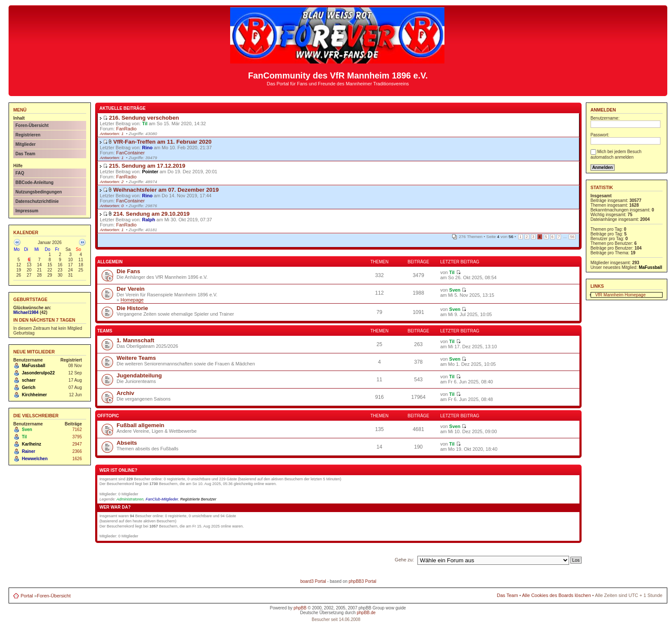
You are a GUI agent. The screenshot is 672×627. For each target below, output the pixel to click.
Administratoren (130, 499)
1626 (77, 459)
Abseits (127, 443)
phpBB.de (366, 613)
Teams (105, 331)
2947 (77, 444)
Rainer (28, 451)
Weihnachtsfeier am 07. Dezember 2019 (166, 190)
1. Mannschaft (135, 340)
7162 (77, 430)
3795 (77, 437)
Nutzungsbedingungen (39, 192)
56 (572, 237)
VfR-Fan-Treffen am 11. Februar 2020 (162, 142)
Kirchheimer (34, 395)
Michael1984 (26, 312)
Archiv (125, 393)
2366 (77, 451)
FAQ (20, 173)
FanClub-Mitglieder (162, 499)
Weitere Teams (136, 358)
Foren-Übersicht (32, 125)
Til (24, 437)
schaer (29, 380)
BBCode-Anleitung (34, 182)
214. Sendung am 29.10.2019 (151, 214)
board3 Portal (313, 581)
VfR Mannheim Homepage (621, 295)
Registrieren (28, 135)
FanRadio (126, 129)
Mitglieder (25, 144)
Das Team (25, 154)
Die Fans (128, 271)
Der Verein (130, 289)
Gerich (29, 387)
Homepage (132, 300)
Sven (27, 430)
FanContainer (130, 153)
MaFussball (33, 366)
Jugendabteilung (139, 375)
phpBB (300, 608)
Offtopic (108, 416)
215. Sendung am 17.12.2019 (147, 166)
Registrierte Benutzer (198, 499)
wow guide (396, 608)
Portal (27, 596)
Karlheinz (31, 444)
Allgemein (110, 262)
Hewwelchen (35, 459)
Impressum (27, 211)
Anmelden (603, 110)
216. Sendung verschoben (144, 118)
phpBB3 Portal (362, 581)
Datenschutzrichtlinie (37, 201)
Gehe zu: (404, 560)
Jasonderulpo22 (38, 373)
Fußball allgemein (140, 425)
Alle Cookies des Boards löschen (556, 595)
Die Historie (132, 308)
